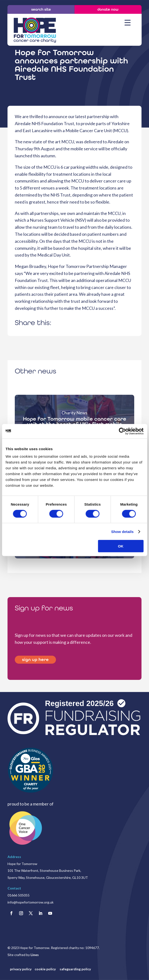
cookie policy (46, 969)
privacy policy (21, 969)
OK (121, 546)
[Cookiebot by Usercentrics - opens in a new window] (122, 431)
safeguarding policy (75, 969)
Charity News (74, 413)
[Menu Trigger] (128, 22)
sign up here (35, 660)
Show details (122, 531)
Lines (35, 955)
